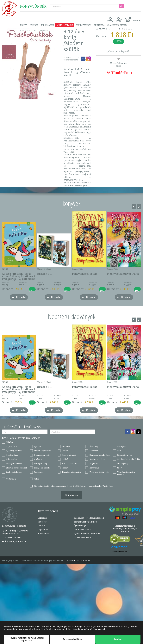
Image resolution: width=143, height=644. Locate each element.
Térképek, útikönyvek (99, 472)
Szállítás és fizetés (117, 25)
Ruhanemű (94, 468)
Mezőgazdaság (40, 463)
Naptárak (94, 463)
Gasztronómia (12, 455)
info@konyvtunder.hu (14, 541)
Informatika (11, 459)
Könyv (24, 25)
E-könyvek (122, 446)
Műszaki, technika (70, 463)
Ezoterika (94, 451)
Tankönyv (38, 472)
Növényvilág (123, 463)
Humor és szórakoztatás (100, 455)
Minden (10, 442)
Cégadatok (43, 530)
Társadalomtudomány (71, 472)
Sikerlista (99, 25)
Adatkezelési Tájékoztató (85, 522)
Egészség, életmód (14, 451)
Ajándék (34, 25)
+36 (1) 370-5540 (12, 537)
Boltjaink (42, 518)
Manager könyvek (14, 463)
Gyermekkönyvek (42, 455)
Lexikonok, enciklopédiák (129, 459)
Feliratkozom (72, 495)
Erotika (65, 451)
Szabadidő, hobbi (14, 472)
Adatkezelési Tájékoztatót (102, 486)
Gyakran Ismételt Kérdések (87, 533)
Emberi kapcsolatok (43, 451)
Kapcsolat (26, 31)
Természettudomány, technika (126, 473)
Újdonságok (47, 25)
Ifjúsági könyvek (125, 455)
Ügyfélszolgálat (81, 526)
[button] (133, 19)
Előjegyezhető (84, 25)
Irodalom (38, 459)
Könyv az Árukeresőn (120, 551)
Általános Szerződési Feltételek (89, 518)
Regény (65, 468)
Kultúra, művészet (97, 459)
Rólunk (41, 526)
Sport (120, 468)
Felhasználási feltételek (78, 561)
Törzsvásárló (41, 31)
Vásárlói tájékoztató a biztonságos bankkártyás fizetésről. (125, 529)
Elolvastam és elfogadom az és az (74, 486)
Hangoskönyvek (69, 455)
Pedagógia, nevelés (42, 468)
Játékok (65, 459)
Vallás (37, 479)
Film (119, 451)
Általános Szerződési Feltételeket (72, 486)
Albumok (66, 446)
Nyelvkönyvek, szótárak (17, 468)
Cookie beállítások (82, 537)
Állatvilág (94, 446)
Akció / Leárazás (65, 25)
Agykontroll (11, 446)
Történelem (11, 479)
